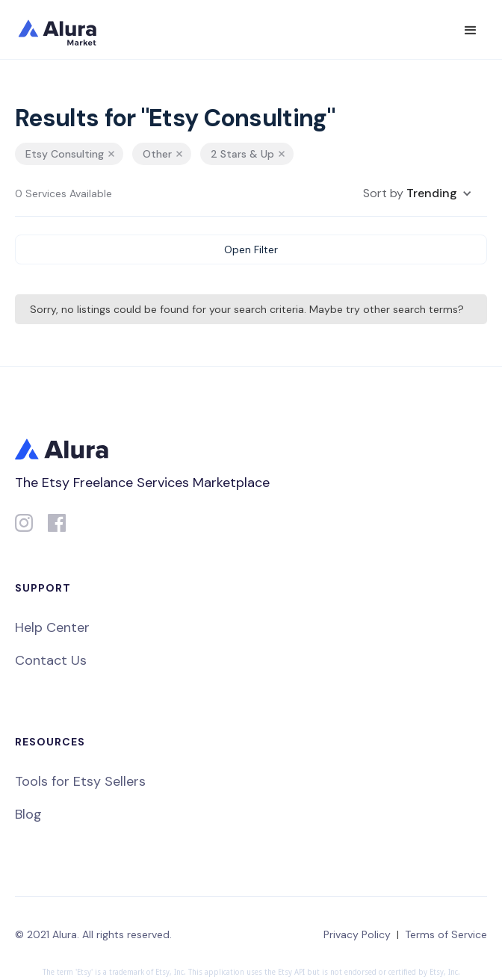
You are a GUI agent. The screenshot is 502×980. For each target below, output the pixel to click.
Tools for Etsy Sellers (80, 781)
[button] (471, 31)
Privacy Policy (357, 934)
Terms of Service (446, 934)
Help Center (52, 627)
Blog (28, 814)
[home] (67, 30)
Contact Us (51, 660)
